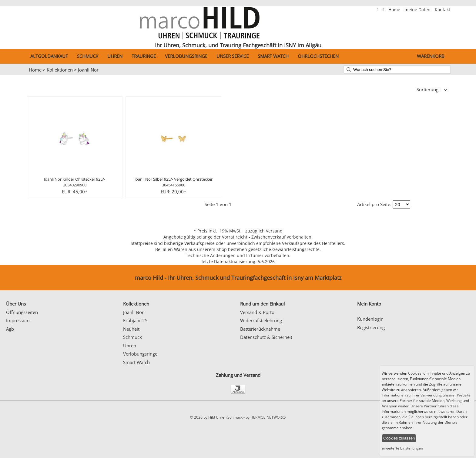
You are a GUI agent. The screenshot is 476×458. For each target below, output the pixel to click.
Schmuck (88, 56)
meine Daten (418, 10)
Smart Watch (273, 56)
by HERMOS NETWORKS (266, 417)
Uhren (115, 56)
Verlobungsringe (186, 56)
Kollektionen (60, 70)
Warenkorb (431, 56)
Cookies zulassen (399, 438)
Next (468, 75)
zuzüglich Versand (264, 231)
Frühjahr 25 (135, 320)
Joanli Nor (88, 70)
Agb (10, 329)
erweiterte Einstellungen (402, 448)
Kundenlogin (370, 319)
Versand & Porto (257, 312)
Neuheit (131, 329)
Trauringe (144, 56)
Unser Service (233, 56)
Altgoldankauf (49, 56)
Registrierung (371, 327)
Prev (8, 75)
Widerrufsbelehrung (261, 320)
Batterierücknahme (260, 329)
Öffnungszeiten (22, 312)
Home (395, 10)
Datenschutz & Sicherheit (266, 337)
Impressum (18, 320)
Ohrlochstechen (318, 56)
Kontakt (442, 10)
